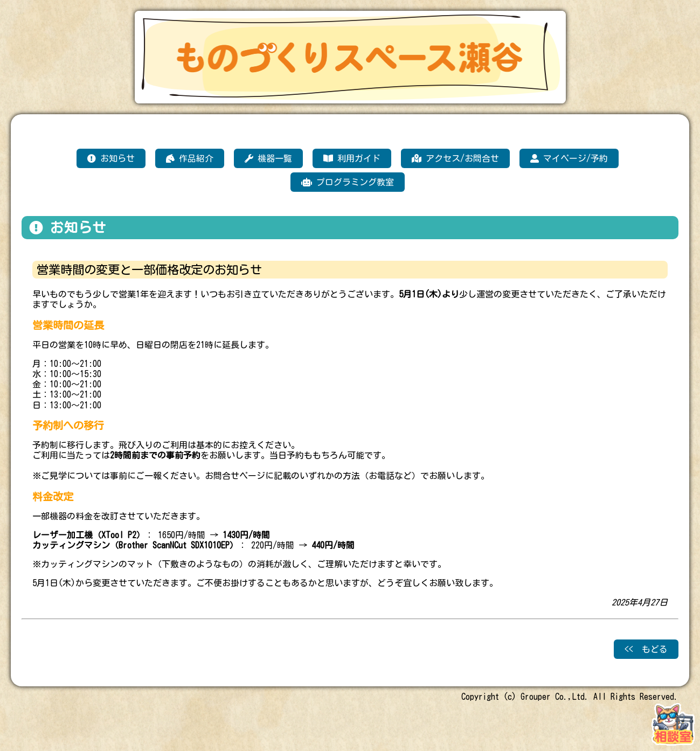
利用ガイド (352, 158)
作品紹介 (190, 158)
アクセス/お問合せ (455, 158)
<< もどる (646, 649)
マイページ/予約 (569, 158)
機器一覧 (268, 158)
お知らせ (111, 158)
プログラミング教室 (348, 182)
